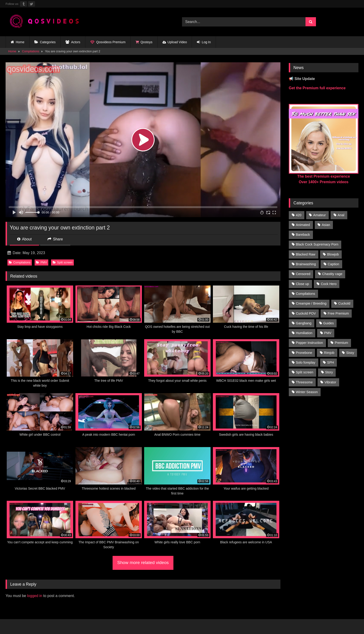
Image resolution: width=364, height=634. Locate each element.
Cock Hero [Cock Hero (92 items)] (329, 284)
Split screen (63, 262)
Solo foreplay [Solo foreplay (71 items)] (305, 362)
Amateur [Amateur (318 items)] (319, 215)
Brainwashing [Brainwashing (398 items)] (306, 264)
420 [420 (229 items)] (299, 215)
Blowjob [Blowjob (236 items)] (333, 254)
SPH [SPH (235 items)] (331, 362)
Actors (73, 42)
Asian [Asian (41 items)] (326, 225)
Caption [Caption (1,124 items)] (334, 264)
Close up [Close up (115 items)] (302, 284)
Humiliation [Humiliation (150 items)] (304, 333)
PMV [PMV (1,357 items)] (328, 333)
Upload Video (175, 42)
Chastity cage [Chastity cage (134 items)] (332, 274)
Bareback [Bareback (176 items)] (303, 235)
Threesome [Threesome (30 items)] (304, 382)
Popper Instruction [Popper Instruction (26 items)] (309, 343)
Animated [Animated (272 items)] (303, 225)
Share (55, 239)
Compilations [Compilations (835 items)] (305, 294)
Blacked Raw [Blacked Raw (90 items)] (305, 254)
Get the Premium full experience (317, 88)
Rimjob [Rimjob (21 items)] (329, 353)
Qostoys (144, 42)
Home (18, 42)
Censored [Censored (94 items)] (303, 274)
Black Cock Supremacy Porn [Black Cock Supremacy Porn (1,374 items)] (317, 244)
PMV (41, 262)
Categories (45, 42)
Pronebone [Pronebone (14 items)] (304, 353)
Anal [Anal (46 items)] (341, 215)
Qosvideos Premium (108, 42)
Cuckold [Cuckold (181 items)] (344, 303)
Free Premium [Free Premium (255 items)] (338, 313)
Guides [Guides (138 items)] (328, 323)
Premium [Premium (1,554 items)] (341, 343)
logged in (35, 596)
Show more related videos (143, 563)
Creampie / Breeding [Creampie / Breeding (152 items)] (311, 303)
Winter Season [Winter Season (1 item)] (307, 392)
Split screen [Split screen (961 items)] (304, 372)
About (24, 239)
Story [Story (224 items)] (329, 372)
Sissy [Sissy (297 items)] (350, 353)
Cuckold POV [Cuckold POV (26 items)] (306, 313)
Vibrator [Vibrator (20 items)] (330, 382)
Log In (204, 42)
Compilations (31, 51)
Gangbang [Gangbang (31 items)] (304, 323)
